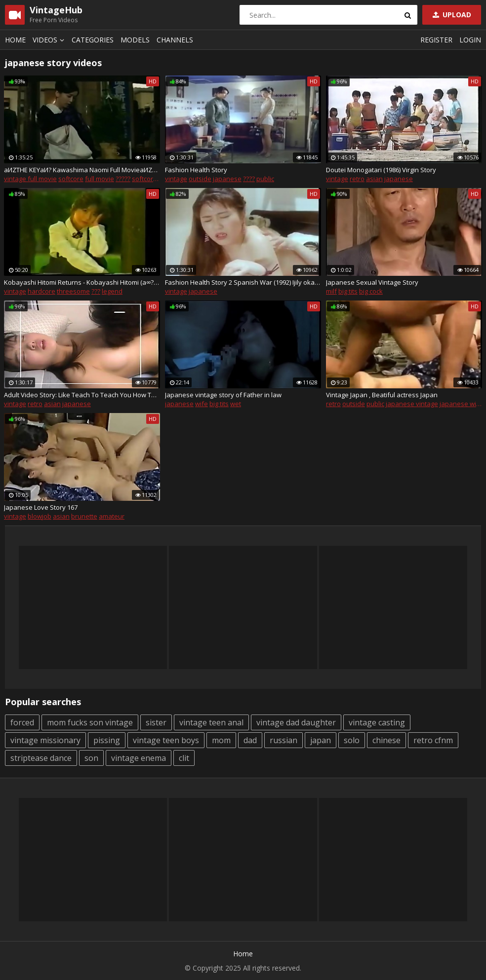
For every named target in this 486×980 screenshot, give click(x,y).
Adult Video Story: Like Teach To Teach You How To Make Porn (82, 395)
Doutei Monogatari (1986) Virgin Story (381, 170)
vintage (176, 179)
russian (283, 740)
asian (374, 179)
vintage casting (377, 722)
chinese (386, 740)
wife (202, 404)
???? (249, 179)
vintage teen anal (211, 722)
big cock (371, 291)
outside (200, 179)
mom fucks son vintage (90, 722)
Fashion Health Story (196, 170)
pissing (107, 740)
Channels (175, 40)
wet (236, 404)
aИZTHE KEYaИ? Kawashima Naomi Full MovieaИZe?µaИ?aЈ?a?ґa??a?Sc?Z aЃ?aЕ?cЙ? (82, 170)
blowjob (40, 516)
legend (112, 291)
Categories (93, 40)
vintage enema (139, 758)
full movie (100, 179)
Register (436, 40)
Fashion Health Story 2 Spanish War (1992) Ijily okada (243, 282)
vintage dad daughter (296, 722)
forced (22, 722)
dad (250, 740)
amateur (112, 516)
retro (357, 179)
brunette (84, 516)
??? (96, 291)
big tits (348, 291)
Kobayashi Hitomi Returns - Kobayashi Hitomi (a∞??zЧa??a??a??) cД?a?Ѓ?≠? (82, 282)
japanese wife (461, 404)
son (91, 758)
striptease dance (41, 758)
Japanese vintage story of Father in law (223, 395)
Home (15, 40)
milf (331, 291)
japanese (227, 179)
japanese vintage (412, 404)
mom (221, 740)
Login (470, 40)
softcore (71, 179)
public (265, 179)
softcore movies (156, 179)
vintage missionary (45, 740)
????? (123, 179)
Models (135, 40)
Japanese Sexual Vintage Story (372, 282)
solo (352, 740)
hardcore (41, 291)
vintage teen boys (166, 740)
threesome (73, 291)
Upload (451, 15)
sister (156, 722)
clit (184, 758)
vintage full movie (30, 179)
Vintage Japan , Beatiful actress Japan (382, 395)
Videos (50, 40)
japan (321, 740)
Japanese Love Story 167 (41, 507)
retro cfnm (433, 740)
